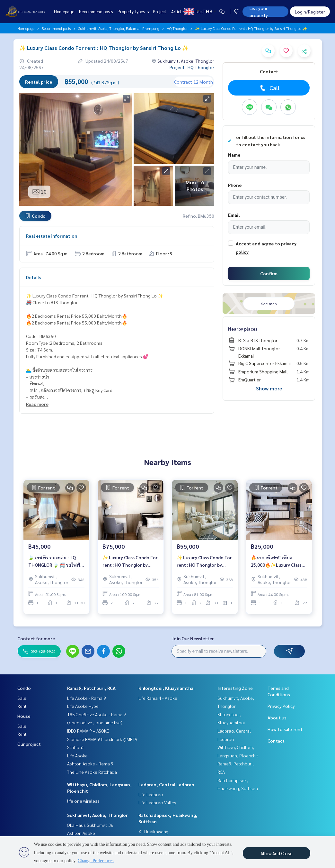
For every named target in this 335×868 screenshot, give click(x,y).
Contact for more (36, 638)
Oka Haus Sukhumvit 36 (90, 825)
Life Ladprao (151, 794)
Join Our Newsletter (193, 638)
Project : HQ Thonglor (192, 67)
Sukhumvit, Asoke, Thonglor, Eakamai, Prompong (119, 28)
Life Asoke (77, 755)
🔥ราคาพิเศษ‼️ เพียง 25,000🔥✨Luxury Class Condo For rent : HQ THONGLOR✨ (276, 564)
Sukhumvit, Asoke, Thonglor (97, 815)
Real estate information (52, 236)
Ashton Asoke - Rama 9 (90, 763)
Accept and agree (255, 243)
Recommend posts (96, 11)
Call (269, 88)
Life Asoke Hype (83, 706)
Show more (269, 388)
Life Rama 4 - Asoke (158, 698)
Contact (196, 11)
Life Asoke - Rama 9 (87, 698)
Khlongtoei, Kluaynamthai (167, 688)
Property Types (133, 11)
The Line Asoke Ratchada (92, 772)
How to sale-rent (285, 729)
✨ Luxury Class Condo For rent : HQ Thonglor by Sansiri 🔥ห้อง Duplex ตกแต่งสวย (204, 564)
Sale (22, 698)
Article (177, 11)
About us (277, 717)
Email (234, 215)
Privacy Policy (281, 706)
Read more (37, 404)
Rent (22, 706)
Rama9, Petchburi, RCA (91, 688)
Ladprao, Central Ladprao (166, 784)
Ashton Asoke (81, 833)
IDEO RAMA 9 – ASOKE (88, 731)
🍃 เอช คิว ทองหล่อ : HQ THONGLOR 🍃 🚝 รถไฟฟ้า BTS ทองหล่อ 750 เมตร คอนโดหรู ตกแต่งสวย (56, 564)
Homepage (64, 11)
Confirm (269, 273)
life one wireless (83, 801)
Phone (235, 185)
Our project (29, 744)
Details (33, 277)
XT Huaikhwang (153, 831)
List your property (259, 12)
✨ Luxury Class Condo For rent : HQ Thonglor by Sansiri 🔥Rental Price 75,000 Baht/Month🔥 (130, 564)
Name (234, 155)
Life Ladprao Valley (157, 802)
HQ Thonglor (177, 28)
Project (160, 11)
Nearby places (243, 329)
